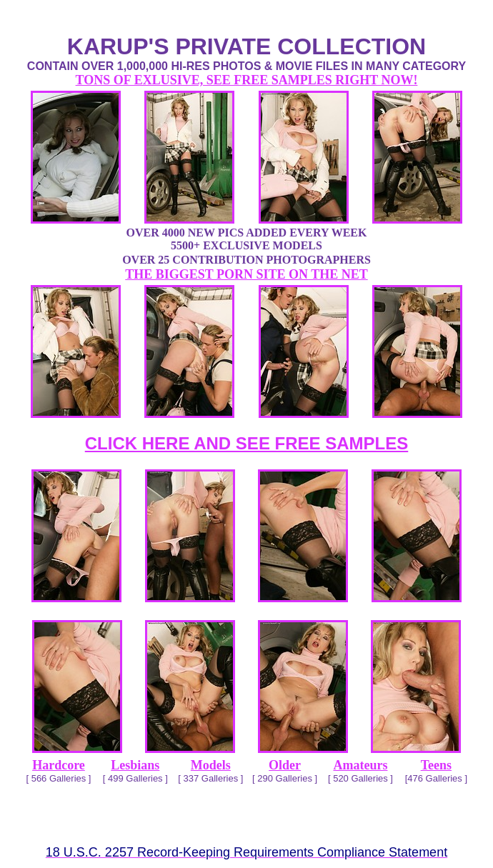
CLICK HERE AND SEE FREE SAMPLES (247, 443)
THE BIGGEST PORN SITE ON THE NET (246, 274)
